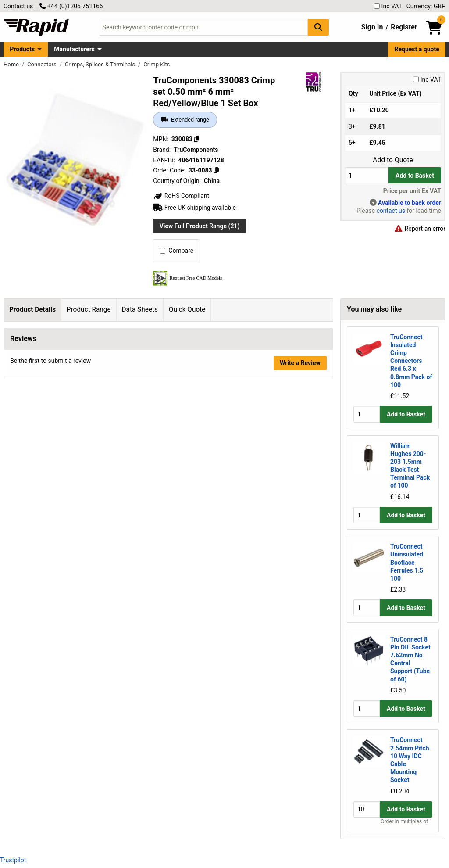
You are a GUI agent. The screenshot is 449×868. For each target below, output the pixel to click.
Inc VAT (388, 6)
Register (404, 27)
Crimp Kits (157, 64)
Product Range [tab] (89, 309)
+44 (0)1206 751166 (71, 6)
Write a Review (300, 500)
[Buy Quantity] (367, 175)
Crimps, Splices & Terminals (101, 64)
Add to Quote (393, 160)
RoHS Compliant (181, 196)
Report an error (420, 229)
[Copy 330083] (196, 139)
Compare (176, 251)
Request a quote (417, 49)
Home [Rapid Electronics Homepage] (12, 64)
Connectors (43, 64)
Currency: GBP (426, 6)
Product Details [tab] (32, 309)
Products (22, 49)
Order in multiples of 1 (406, 821)
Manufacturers (74, 49)
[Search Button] (318, 27)
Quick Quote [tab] (187, 309)
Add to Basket (415, 176)
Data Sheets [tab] (140, 309)
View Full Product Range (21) (200, 226)
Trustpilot (13, 860)
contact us (391, 211)
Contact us (18, 6)
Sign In (372, 27)
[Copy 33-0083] (216, 170)
